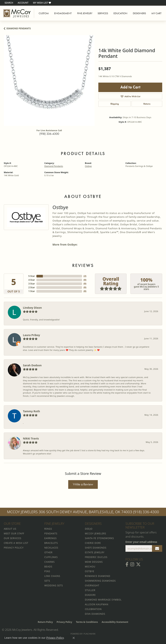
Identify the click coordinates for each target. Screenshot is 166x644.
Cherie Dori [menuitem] (93, 543)
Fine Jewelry (85, 13)
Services (103, 13)
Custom (44, 13)
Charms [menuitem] (49, 562)
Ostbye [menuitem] (90, 571)
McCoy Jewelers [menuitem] (96, 534)
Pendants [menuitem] (51, 534)
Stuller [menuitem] (90, 590)
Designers (139, 13)
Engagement (63, 13)
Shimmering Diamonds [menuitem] (100, 581)
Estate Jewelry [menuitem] (95, 552)
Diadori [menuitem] (90, 595)
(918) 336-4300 (49, 134)
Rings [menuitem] (48, 529)
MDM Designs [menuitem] (94, 562)
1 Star (32, 291)
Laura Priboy (31, 335)
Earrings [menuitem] (51, 538)
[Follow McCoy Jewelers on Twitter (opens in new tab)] (138, 564)
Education (120, 13)
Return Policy (45, 622)
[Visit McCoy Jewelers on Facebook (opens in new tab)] (127, 564)
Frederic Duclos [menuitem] (96, 557)
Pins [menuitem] (47, 571)
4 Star (32, 280)
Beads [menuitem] (48, 567)
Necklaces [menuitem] (51, 548)
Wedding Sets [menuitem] (54, 585)
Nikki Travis (31, 438)
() (85, 276)
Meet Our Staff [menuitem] (14, 534)
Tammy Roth (31, 411)
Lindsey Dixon (32, 308)
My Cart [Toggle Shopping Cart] (156, 13)
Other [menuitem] (48, 552)
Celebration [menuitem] (93, 609)
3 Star (32, 284)
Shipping (115, 104)
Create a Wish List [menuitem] (16, 543)
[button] (8, 3)
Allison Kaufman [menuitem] (97, 604)
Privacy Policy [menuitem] (14, 548)
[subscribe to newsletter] (157, 549)
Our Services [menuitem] (13, 538)
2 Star (32, 287)
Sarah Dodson (32, 365)
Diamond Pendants (19, 28)
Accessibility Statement (115, 622)
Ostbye (88, 166)
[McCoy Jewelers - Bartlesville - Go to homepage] (17, 13)
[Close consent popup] (74, 638)
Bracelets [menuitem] (51, 543)
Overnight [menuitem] (92, 585)
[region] (49, 80)
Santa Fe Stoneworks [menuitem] (99, 538)
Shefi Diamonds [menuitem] (96, 548)
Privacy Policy (64, 622)
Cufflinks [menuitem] (51, 557)
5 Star (32, 276)
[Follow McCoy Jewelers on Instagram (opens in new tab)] (132, 564)
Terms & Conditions (87, 622)
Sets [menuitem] (47, 581)
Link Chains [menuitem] (52, 576)
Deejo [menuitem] (89, 529)
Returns (147, 104)
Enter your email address (141, 542)
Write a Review (83, 484)
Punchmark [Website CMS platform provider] (90, 634)
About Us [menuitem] (10, 529)
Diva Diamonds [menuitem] (95, 614)
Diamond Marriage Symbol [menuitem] (103, 600)
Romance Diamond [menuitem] (98, 576)
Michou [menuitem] (90, 567)
